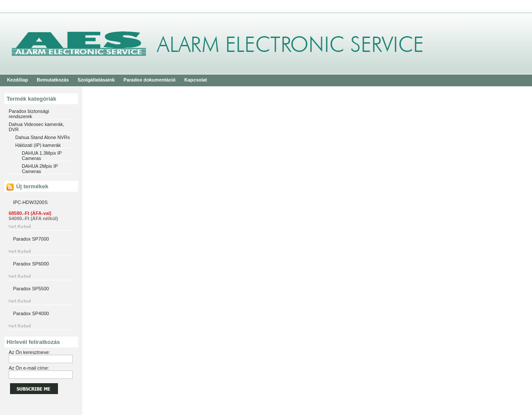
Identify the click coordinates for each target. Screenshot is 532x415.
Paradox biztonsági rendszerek (29, 114)
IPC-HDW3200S (30, 202)
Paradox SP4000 (31, 313)
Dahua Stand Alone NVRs (42, 137)
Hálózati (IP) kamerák (38, 145)
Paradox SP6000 (31, 264)
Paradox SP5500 (31, 289)
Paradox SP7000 (31, 239)
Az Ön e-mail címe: (29, 368)
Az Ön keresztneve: (29, 352)
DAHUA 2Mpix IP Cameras (40, 169)
